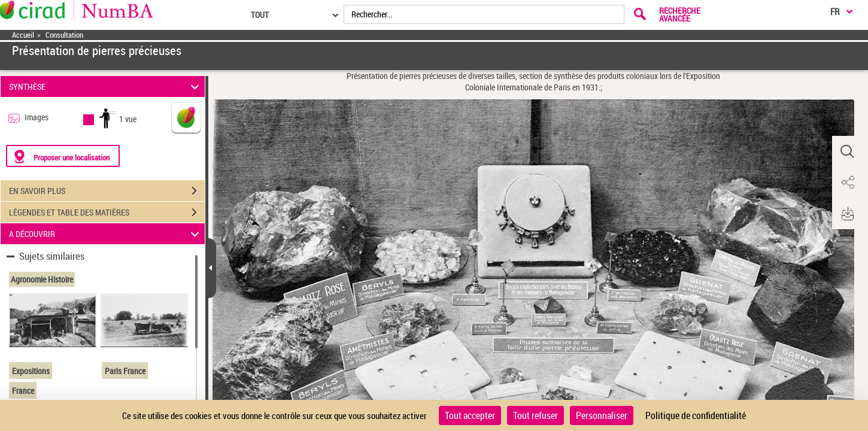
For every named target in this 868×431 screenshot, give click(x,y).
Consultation (64, 35)
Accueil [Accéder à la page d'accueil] (23, 35)
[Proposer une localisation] (63, 156)
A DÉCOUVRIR (106, 234)
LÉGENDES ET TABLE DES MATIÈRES (107, 213)
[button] (847, 151)
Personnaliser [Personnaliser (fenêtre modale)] (602, 415)
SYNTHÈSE (106, 86)
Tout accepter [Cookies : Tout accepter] (470, 415)
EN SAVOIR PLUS (107, 191)
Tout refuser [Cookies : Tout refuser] (535, 415)
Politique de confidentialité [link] (696, 415)
